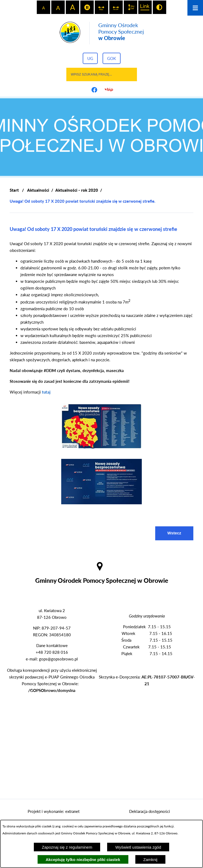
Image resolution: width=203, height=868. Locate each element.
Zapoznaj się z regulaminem (67, 847)
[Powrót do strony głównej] (14, 190)
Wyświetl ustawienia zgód (138, 847)
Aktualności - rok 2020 (77, 190)
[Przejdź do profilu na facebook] (94, 90)
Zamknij (151, 860)
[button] (102, 447)
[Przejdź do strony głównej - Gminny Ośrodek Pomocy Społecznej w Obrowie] (102, 33)
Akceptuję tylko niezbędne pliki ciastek (83, 860)
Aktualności (38, 190)
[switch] (87, 7)
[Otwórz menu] (195, 8)
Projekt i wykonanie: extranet (54, 811)
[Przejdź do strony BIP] (109, 90)
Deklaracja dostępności (150, 811)
